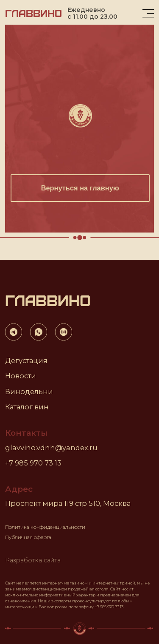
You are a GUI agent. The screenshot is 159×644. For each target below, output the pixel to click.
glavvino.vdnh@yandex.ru (51, 448)
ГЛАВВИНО (33, 13)
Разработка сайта (33, 560)
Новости (21, 376)
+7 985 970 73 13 (33, 463)
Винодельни (29, 392)
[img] (148, 13)
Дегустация (26, 360)
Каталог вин (27, 407)
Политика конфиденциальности (45, 527)
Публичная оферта (28, 537)
